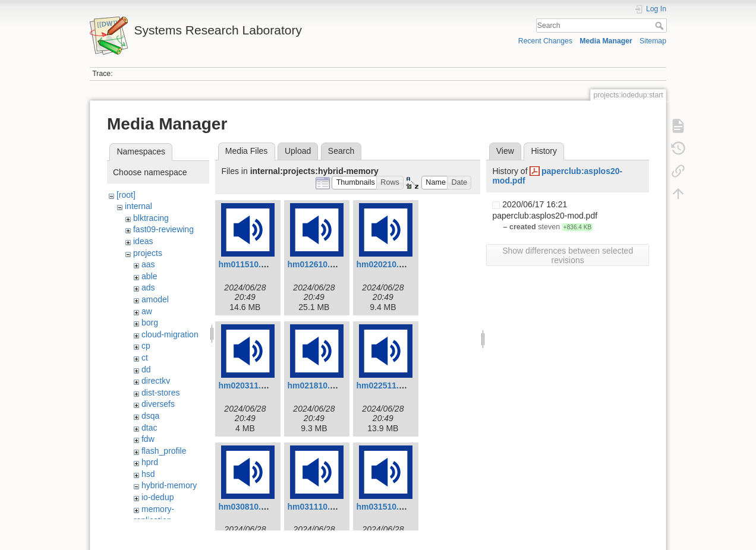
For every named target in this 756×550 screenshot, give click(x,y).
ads (148, 287)
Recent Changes (545, 41)
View (505, 151)
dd (146, 369)
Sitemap (653, 41)
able (149, 276)
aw (147, 311)
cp (146, 346)
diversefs (158, 404)
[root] (126, 195)
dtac (149, 428)
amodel (155, 299)
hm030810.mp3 (248, 507)
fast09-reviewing (163, 229)
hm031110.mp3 (317, 507)
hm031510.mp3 (386, 507)
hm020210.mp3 (386, 264)
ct (145, 358)
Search (661, 26)
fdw (148, 439)
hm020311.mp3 (248, 385)
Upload (298, 151)
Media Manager (606, 41)
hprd (150, 462)
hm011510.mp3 (248, 264)
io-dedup (158, 497)
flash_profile (164, 451)
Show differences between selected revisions (568, 255)
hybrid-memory (169, 485)
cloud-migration (170, 334)
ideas (143, 241)
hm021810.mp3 (317, 385)
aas (148, 264)
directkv (156, 381)
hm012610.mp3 (317, 264)
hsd (148, 474)
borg (150, 323)
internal (138, 206)
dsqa (150, 416)
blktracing (151, 218)
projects (148, 253)
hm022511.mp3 (386, 385)
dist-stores (161, 393)
